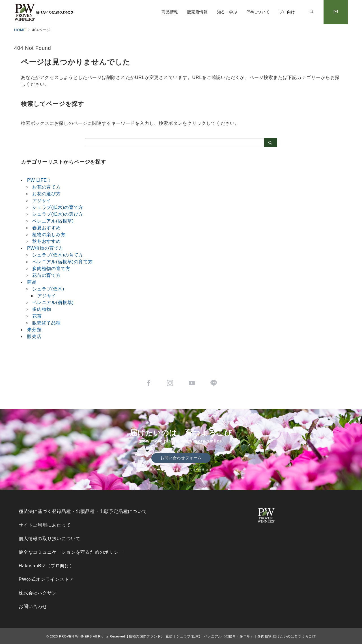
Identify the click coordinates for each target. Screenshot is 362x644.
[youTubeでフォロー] (192, 384)
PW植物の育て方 (45, 248)
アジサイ (42, 201)
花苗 (37, 316)
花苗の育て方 (47, 275)
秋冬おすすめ (47, 241)
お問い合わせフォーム (181, 458)
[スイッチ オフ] (312, 12)
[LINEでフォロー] (214, 384)
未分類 (34, 330)
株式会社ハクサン (38, 593)
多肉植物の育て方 (51, 268)
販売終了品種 (47, 323)
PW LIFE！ (39, 180)
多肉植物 (42, 309)
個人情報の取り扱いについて (49, 539)
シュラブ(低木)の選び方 (58, 214)
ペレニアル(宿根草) (53, 221)
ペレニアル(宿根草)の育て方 (63, 262)
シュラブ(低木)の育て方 (58, 207)
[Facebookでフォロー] (149, 384)
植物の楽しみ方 (49, 235)
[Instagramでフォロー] (170, 384)
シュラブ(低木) (48, 289)
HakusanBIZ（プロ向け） (47, 566)
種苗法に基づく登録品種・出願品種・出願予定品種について (83, 511)
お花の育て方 (47, 187)
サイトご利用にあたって (45, 525)
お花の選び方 (47, 194)
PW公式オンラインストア (46, 579)
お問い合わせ (33, 606)
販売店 (34, 336)
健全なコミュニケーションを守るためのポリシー (71, 552)
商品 (32, 282)
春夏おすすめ (47, 228)
